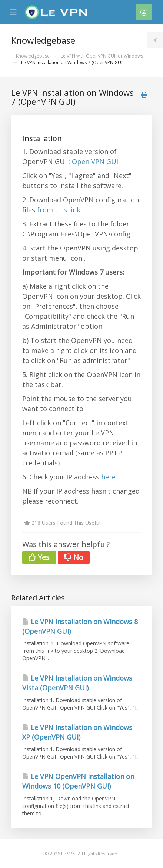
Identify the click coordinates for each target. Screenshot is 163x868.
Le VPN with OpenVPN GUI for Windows (102, 56)
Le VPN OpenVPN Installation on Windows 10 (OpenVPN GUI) (78, 781)
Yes (39, 557)
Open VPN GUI (95, 161)
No (74, 557)
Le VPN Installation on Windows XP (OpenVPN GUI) (77, 732)
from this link (59, 210)
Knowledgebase (33, 56)
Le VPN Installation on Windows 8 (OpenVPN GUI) (80, 626)
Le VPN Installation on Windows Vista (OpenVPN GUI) (77, 683)
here (108, 477)
